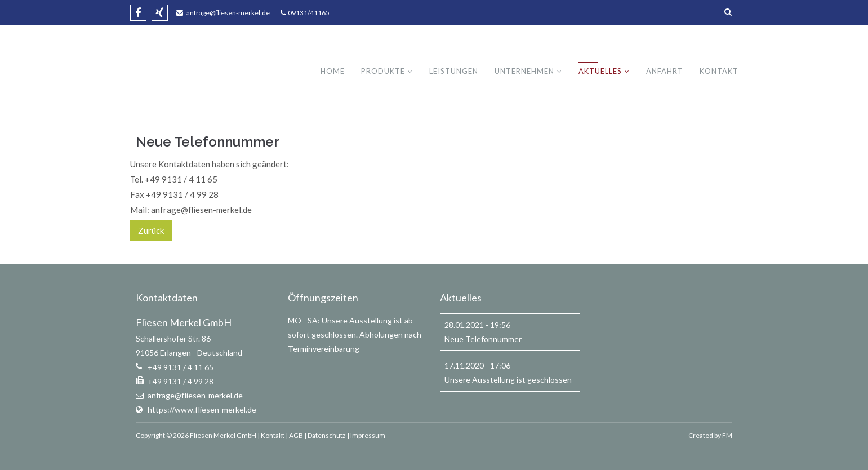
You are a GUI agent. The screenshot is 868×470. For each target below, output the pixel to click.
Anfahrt (665, 71)
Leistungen (454, 71)
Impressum (368, 435)
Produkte (383, 71)
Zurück (151, 230)
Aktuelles (600, 71)
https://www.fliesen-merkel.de (202, 409)
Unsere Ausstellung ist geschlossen (508, 380)
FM (727, 435)
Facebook (138, 13)
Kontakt (719, 71)
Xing (160, 13)
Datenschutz (327, 435)
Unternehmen (524, 71)
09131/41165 (308, 13)
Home (333, 71)
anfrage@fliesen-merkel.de (228, 13)
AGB (296, 435)
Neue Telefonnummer (483, 339)
